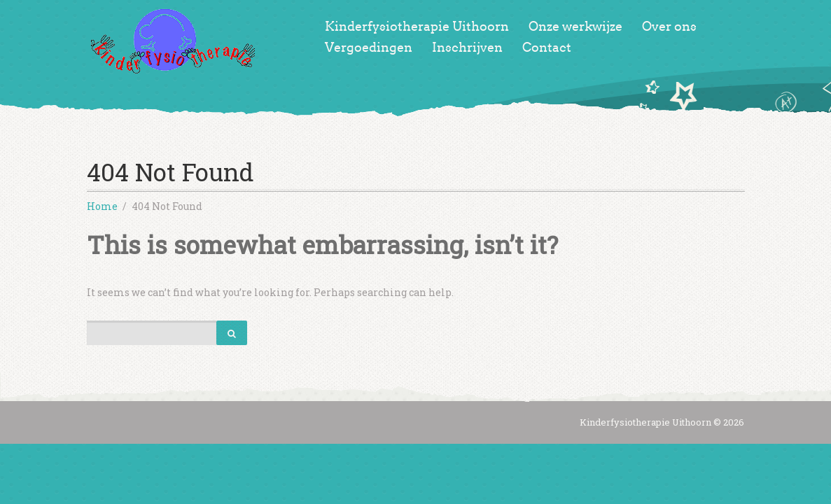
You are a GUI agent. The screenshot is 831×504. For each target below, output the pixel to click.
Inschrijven (467, 48)
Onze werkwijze (575, 27)
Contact (547, 48)
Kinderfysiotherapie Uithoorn (417, 27)
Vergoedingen (369, 48)
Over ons (669, 27)
